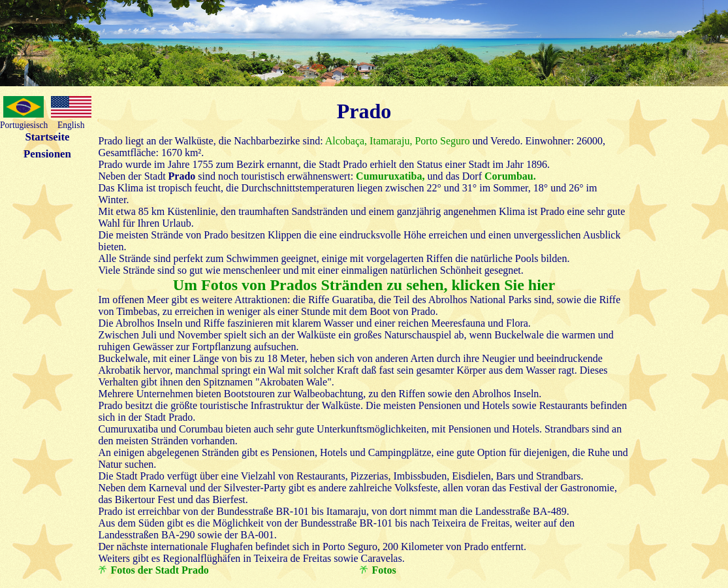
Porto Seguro (441, 141)
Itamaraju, (389, 141)
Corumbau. (510, 176)
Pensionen (47, 154)
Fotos (384, 570)
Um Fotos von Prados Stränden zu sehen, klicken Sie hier (364, 285)
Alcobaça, (345, 141)
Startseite (47, 137)
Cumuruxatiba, (390, 176)
